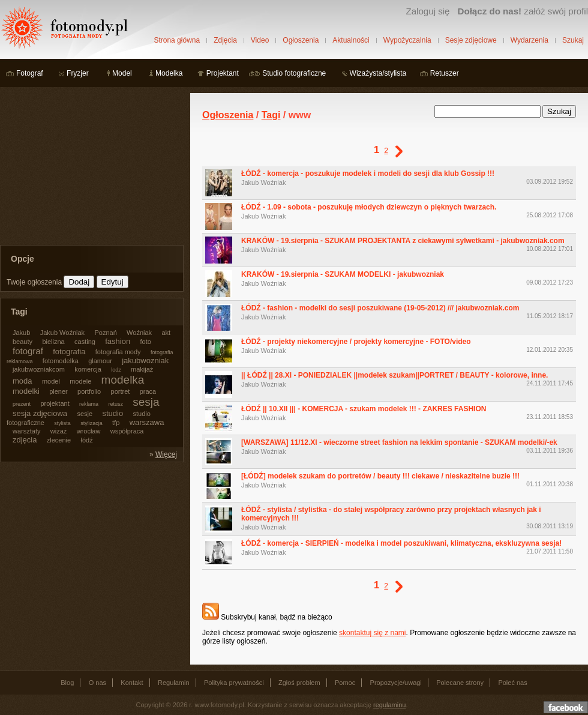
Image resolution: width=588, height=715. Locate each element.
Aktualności (351, 40)
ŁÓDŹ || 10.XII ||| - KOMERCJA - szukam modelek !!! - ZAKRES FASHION (364, 409)
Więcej (166, 454)
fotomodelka (61, 361)
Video (260, 40)
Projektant (223, 73)
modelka (123, 380)
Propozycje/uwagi (396, 683)
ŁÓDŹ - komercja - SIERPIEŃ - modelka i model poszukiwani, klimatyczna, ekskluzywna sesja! (401, 543)
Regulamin (174, 683)
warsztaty (26, 431)
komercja (88, 369)
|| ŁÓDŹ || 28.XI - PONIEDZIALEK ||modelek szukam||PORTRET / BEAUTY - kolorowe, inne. (394, 375)
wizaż (59, 431)
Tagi (271, 115)
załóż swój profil (523, 11)
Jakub (21, 333)
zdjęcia (25, 440)
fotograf (28, 351)
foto (146, 342)
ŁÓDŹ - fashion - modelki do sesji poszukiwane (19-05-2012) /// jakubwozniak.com (380, 308)
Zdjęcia (225, 40)
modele (80, 381)
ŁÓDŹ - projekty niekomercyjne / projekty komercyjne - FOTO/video (356, 342)
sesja (146, 402)
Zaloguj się (427, 11)
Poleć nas (512, 683)
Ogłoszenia (301, 40)
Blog (67, 683)
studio (112, 413)
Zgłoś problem (299, 683)
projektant (55, 403)
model (51, 381)
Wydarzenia (529, 40)
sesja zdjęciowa (40, 413)
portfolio (89, 391)
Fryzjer (78, 73)
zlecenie (59, 440)
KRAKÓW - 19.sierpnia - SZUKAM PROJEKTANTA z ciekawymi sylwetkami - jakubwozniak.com (403, 241)
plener (58, 391)
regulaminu (389, 705)
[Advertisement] (90, 168)
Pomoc (345, 683)
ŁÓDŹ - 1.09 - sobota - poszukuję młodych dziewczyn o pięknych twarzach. (369, 207)
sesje (85, 414)
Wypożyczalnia (407, 40)
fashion (118, 341)
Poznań (105, 333)
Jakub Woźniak (263, 183)
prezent (22, 404)
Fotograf (30, 73)
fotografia (69, 351)
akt (166, 333)
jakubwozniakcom (39, 369)
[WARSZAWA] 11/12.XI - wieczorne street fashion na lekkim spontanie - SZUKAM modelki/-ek (399, 442)
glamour (100, 361)
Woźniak (139, 333)
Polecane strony (460, 683)
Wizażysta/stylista (378, 73)
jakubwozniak (145, 361)
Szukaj (573, 40)
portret (121, 391)
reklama (89, 404)
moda (22, 381)
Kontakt (132, 683)
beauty (22, 342)
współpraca (127, 431)
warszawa (147, 422)
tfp (116, 423)
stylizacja (91, 423)
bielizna (53, 342)
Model (122, 73)
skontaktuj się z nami (372, 633)
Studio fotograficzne (294, 73)
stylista (62, 423)
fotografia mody (118, 352)
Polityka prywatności (234, 683)
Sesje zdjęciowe (471, 40)
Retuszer (445, 73)
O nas (97, 683)
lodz (116, 370)
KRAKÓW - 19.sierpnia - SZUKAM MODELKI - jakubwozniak (343, 274)
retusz (115, 404)
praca (148, 391)
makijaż (142, 369)
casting (85, 342)
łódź (87, 440)
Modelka (169, 73)
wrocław (89, 431)
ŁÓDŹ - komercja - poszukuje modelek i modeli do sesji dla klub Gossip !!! (368, 173)
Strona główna (177, 40)
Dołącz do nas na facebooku (566, 707)
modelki (26, 391)
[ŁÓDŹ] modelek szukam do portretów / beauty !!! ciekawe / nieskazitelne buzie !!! (380, 476)
